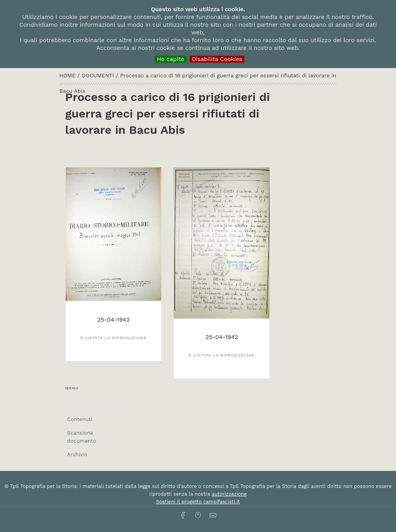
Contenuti (80, 419)
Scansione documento (82, 437)
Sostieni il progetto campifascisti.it (198, 502)
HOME (68, 75)
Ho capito (171, 59)
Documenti (99, 75)
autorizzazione (229, 494)
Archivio (77, 454)
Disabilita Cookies (217, 59)
